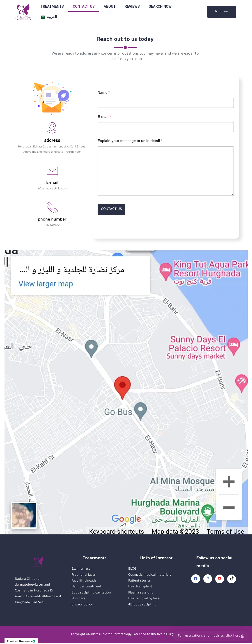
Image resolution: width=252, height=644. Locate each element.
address (52, 140)
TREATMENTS (52, 6)
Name (104, 93)
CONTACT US (84, 6)
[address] (52, 128)
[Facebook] (195, 579)
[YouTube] (219, 580)
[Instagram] (207, 579)
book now (222, 12)
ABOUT (110, 6)
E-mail (104, 117)
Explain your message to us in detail (130, 141)
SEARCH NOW (160, 6)
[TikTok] (231, 580)
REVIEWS (132, 6)
